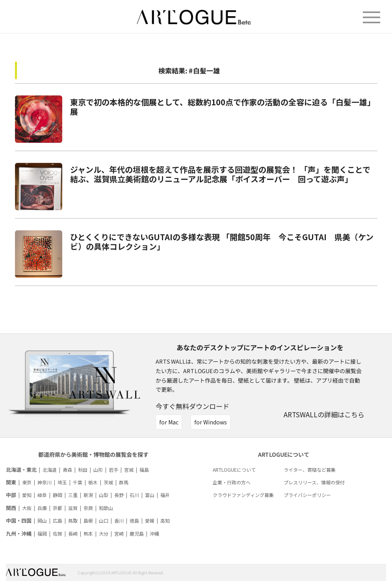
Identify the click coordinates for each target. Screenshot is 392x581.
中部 (11, 495)
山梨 (104, 495)
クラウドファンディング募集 (243, 495)
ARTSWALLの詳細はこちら (324, 414)
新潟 (88, 495)
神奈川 (45, 482)
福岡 (42, 533)
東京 (27, 482)
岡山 (42, 520)
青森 (67, 470)
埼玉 (62, 482)
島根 (88, 520)
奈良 (88, 508)
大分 (104, 533)
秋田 (83, 470)
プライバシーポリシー (307, 495)
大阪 (27, 508)
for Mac (169, 422)
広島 (58, 520)
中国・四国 (19, 520)
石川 (134, 495)
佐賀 (58, 533)
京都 (58, 508)
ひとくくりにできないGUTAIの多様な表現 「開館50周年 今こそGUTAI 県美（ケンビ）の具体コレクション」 (222, 242)
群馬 (124, 482)
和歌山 (106, 508)
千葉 (78, 482)
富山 (150, 495)
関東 (11, 482)
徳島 (134, 520)
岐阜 (42, 495)
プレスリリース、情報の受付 (314, 482)
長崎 (73, 533)
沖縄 (154, 533)
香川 (119, 520)
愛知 (27, 495)
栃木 (93, 482)
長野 (119, 495)
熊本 (88, 533)
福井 (165, 495)
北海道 (50, 470)
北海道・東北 (21, 470)
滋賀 (73, 508)
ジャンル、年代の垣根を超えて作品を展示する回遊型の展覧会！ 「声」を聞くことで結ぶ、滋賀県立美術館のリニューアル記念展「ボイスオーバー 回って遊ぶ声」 (220, 174)
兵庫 (42, 508)
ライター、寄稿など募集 (310, 470)
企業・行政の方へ (232, 482)
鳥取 (73, 520)
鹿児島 (137, 533)
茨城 (108, 482)
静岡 (58, 495)
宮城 (129, 470)
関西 (11, 508)
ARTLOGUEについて (234, 470)
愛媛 (150, 520)
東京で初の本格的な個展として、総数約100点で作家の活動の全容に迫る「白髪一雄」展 (223, 107)
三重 (73, 495)
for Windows (211, 422)
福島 (144, 470)
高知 (165, 520)
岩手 (113, 470)
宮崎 (119, 533)
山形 (98, 470)
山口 (104, 520)
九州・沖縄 (19, 533)
